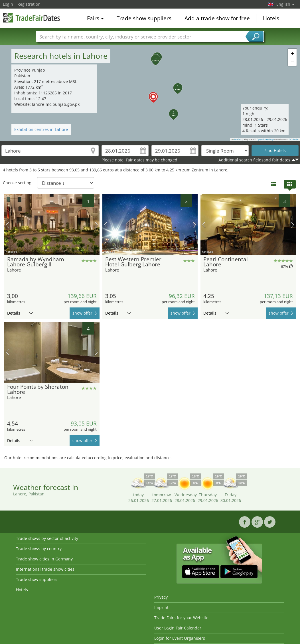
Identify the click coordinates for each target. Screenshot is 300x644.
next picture (96, 225)
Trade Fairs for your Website (181, 618)
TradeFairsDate (31, 18)
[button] (150, 93)
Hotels (271, 18)
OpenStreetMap (265, 139)
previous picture (8, 225)
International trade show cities (45, 569)
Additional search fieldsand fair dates (254, 160)
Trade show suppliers (144, 18)
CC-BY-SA (294, 139)
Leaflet (237, 139)
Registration (29, 4)
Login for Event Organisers (180, 638)
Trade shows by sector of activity (47, 538)
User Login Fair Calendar (178, 628)
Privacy (161, 597)
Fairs (95, 18)
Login (8, 4)
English (285, 4)
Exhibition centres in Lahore (41, 129)
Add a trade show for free (217, 18)
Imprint (161, 607)
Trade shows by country (39, 549)
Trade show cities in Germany (44, 559)
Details (20, 313)
